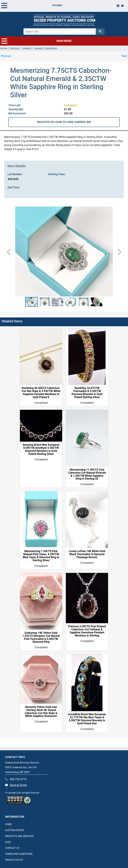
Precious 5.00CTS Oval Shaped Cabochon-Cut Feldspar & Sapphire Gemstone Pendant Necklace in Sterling (87, 631)
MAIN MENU (36, 41)
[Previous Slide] (9, 251)
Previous (6, 56)
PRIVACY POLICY (14, 860)
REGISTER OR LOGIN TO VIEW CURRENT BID (64, 122)
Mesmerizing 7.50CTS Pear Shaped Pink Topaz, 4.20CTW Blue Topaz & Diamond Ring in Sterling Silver (41, 556)
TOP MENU (32, 5)
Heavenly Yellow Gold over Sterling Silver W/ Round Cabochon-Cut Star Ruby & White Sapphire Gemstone (41, 712)
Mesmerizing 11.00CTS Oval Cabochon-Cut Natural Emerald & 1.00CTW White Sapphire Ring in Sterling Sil (87, 474)
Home (4, 48)
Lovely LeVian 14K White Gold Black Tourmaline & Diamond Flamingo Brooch (87, 554)
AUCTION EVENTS (15, 830)
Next (124, 56)
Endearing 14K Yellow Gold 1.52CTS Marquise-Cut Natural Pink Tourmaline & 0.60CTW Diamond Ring (41, 637)
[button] (31, 302)
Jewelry (27, 48)
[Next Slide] (119, 251)
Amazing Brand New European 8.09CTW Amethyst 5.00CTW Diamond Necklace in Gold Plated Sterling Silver (41, 449)
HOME (8, 824)
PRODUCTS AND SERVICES (19, 836)
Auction (15, 48)
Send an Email (18, 785)
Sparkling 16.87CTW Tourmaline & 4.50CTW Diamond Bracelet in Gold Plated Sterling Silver (87, 393)
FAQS (8, 842)
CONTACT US (12, 848)
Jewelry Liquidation (46, 48)
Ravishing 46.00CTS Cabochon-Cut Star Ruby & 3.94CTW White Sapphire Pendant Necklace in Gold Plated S (41, 393)
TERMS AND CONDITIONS (19, 854)
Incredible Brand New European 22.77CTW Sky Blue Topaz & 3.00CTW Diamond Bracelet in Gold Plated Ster (87, 719)
